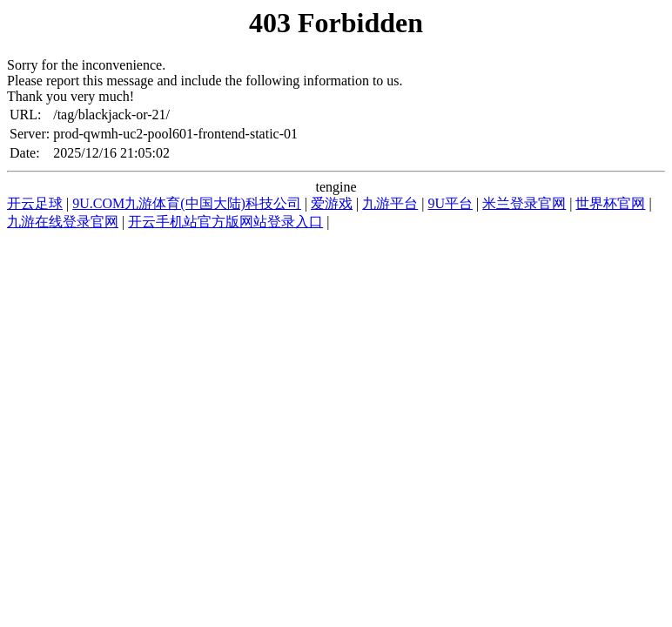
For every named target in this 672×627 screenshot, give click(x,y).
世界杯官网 (610, 203)
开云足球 (35, 203)
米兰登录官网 (524, 203)
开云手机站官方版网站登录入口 (225, 222)
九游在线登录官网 (63, 222)
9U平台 (450, 203)
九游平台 (390, 203)
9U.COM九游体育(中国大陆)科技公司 (187, 203)
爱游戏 (332, 203)
